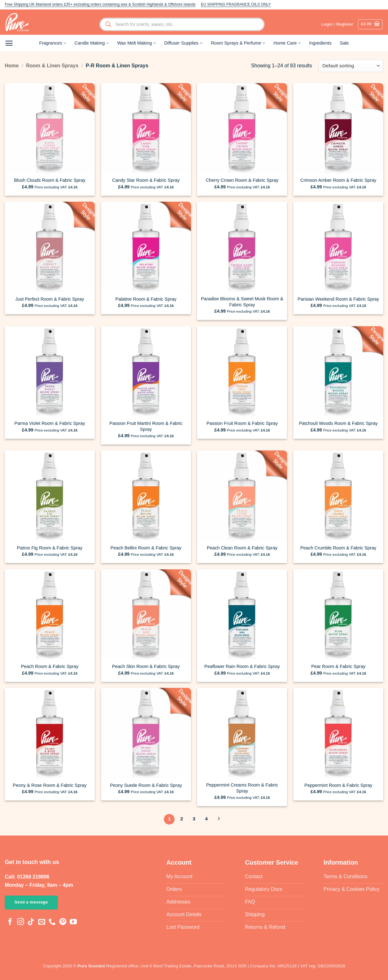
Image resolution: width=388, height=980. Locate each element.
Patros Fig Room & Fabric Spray (50, 548)
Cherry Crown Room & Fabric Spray (242, 180)
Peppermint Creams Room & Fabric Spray (242, 788)
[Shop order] (351, 66)
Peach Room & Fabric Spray (50, 666)
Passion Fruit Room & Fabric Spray (242, 423)
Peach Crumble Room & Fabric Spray (338, 548)
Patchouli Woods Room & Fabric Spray (338, 423)
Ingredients (320, 43)
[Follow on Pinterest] (63, 922)
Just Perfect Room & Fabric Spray (50, 299)
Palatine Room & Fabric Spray (146, 299)
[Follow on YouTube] (73, 922)
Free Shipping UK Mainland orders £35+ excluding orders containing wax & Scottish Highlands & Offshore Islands (100, 4)
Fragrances (53, 43)
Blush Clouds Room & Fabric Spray (50, 180)
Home (12, 66)
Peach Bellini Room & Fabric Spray (146, 548)
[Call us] (52, 922)
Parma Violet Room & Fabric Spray (50, 423)
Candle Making (92, 43)
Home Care (287, 43)
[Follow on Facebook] (10, 922)
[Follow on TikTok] (31, 922)
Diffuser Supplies (183, 43)
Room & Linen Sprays (52, 66)
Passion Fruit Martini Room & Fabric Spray (146, 426)
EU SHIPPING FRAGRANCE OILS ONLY (236, 4)
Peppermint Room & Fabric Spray (338, 785)
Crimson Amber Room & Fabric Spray (338, 180)
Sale (344, 43)
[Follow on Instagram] (21, 922)
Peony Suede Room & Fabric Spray (146, 785)
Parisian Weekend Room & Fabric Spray (338, 299)
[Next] (219, 819)
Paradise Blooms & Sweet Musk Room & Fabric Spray (242, 302)
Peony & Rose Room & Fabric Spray (50, 785)
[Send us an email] (42, 922)
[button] (370, 24)
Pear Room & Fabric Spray (338, 666)
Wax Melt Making (137, 43)
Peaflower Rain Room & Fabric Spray (242, 666)
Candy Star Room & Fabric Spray (146, 180)
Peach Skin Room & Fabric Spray (146, 666)
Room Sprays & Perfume (238, 43)
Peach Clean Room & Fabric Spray (242, 548)
